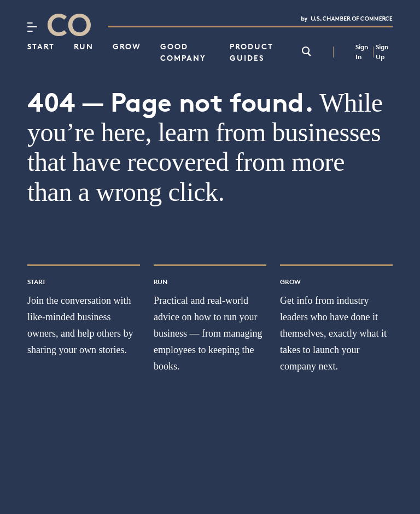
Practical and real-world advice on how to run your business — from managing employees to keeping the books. (208, 333)
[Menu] (32, 27)
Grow (127, 46)
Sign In (362, 52)
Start (41, 46)
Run (84, 46)
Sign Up (382, 52)
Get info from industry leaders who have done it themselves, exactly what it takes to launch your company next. (333, 333)
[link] (307, 52)
